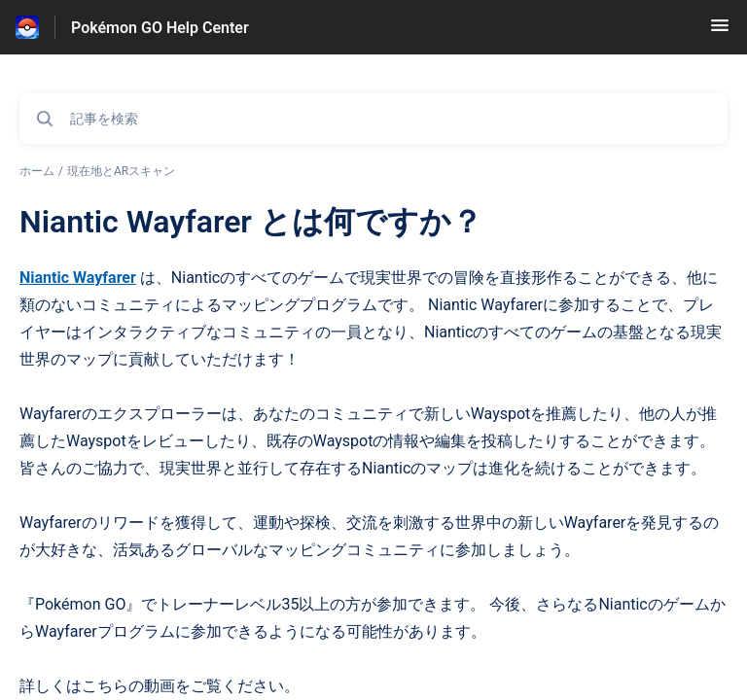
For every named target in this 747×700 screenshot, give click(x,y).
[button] (720, 32)
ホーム (37, 171)
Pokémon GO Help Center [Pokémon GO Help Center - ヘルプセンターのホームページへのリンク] (160, 28)
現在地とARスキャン (121, 171)
